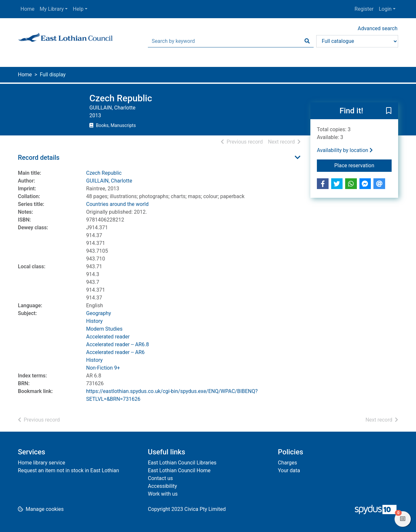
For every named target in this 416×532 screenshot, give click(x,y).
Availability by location (345, 150)
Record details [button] (39, 158)
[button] (389, 111)
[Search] (307, 41)
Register (364, 9)
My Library (52, 9)
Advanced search (378, 28)
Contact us (160, 478)
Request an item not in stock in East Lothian (68, 470)
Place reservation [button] (363, 165)
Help (78, 9)
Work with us (163, 494)
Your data (289, 470)
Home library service (42, 463)
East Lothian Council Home (179, 470)
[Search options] (357, 41)
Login (385, 9)
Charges (287, 463)
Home (27, 9)
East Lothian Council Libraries (182, 463)
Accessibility (162, 486)
